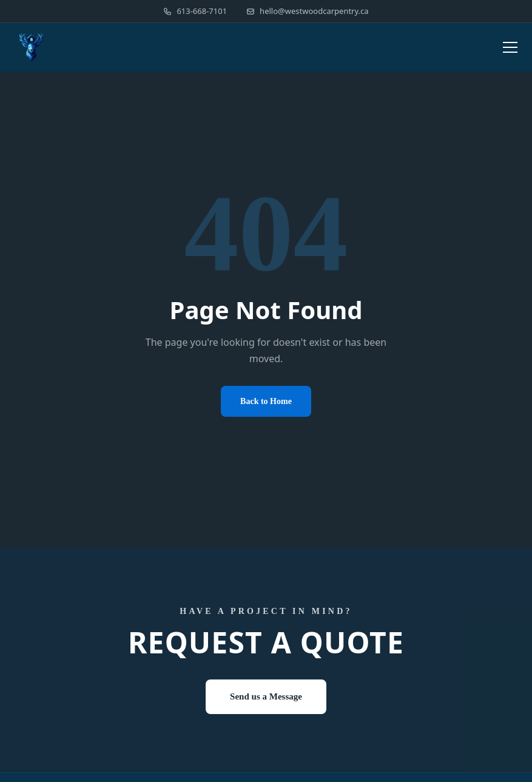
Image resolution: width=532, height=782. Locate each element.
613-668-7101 (195, 11)
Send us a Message (266, 696)
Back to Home (266, 401)
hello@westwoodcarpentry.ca (308, 11)
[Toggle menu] (510, 47)
